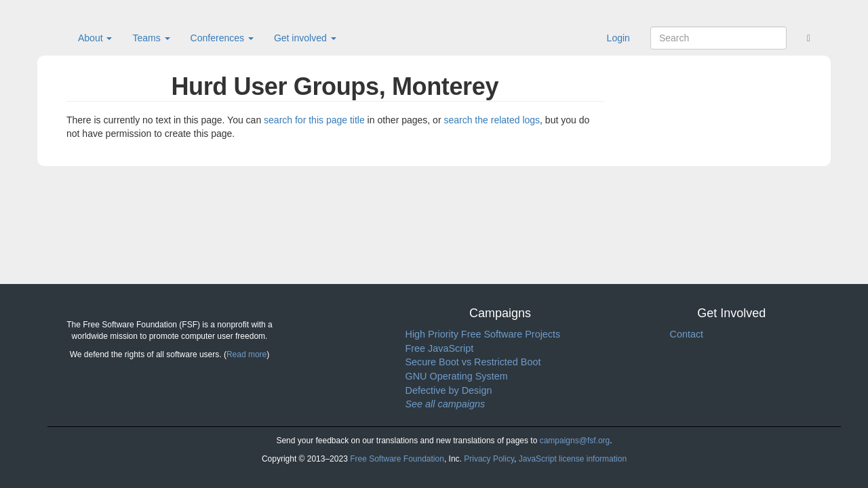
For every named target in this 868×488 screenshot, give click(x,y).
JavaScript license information (573, 459)
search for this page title (314, 120)
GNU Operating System (457, 376)
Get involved (305, 38)
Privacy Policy (489, 459)
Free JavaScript (440, 348)
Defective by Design (449, 390)
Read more (246, 354)
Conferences (222, 38)
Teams (151, 38)
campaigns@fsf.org (575, 441)
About (95, 38)
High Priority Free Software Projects (483, 334)
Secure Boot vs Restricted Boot (473, 362)
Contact (687, 334)
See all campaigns (446, 404)
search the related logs (492, 120)
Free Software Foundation (397, 459)
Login (618, 38)
